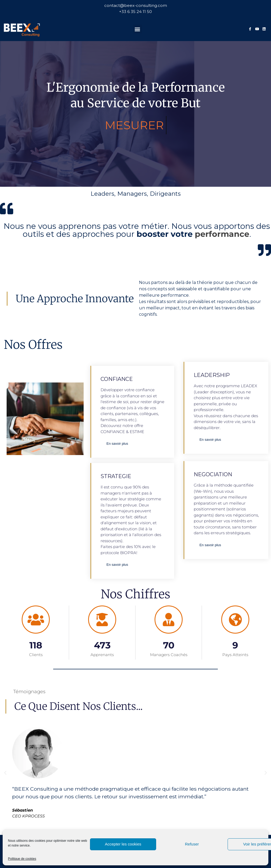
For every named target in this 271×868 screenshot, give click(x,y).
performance (222, 234)
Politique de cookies (22, 859)
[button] (137, 29)
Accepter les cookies (123, 844)
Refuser (192, 844)
